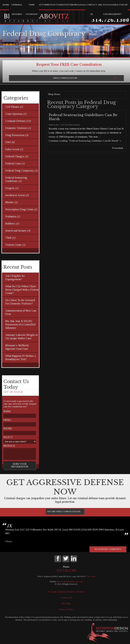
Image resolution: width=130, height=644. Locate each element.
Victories (58, 5)
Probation (13, 216)
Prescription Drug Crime (21, 209)
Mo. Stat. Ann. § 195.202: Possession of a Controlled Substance (20, 324)
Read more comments (108, 549)
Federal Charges (17, 156)
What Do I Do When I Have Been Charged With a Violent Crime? (22, 290)
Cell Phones (14, 107)
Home (6, 5)
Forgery (12, 188)
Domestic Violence (18, 128)
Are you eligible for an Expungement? (113, 9)
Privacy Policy (66, 609)
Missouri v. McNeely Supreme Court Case (17, 347)
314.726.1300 (111, 20)
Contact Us (92, 9)
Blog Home (54, 94)
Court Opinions (16, 114)
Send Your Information (20, 465)
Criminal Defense (17, 9)
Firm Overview (32, 9)
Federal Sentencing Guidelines (16, 179)
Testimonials (73, 5)
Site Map (66, 603)
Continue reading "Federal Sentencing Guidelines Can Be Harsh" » (85, 141)
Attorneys (45, 5)
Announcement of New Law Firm (21, 312)
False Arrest (14, 149)
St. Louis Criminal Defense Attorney (66, 592)
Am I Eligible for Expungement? (15, 278)
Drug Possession (17, 135)
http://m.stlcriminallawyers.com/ (70, 582)
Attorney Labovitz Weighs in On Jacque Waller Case (22, 337)
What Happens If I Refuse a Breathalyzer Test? (21, 358)
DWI (10, 142)
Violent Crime (15, 245)
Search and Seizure (18, 231)
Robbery (12, 224)
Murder (11, 202)
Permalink (118, 148)
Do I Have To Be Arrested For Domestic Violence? (20, 302)
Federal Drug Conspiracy (21, 171)
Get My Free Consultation (64, 511)
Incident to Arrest (17, 195)
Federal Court (15, 163)
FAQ (83, 5)
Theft (10, 238)
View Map (91, 576)
